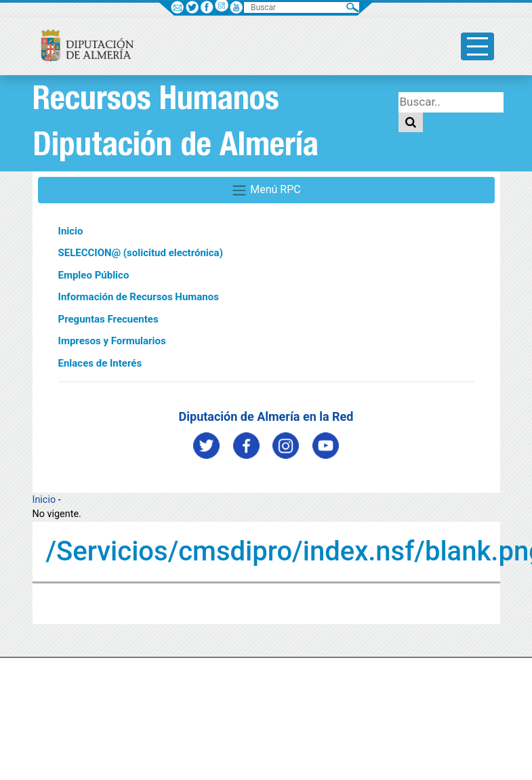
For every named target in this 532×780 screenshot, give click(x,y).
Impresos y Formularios (112, 341)
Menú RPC (266, 190)
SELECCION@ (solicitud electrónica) (141, 253)
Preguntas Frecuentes (108, 319)
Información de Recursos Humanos (139, 297)
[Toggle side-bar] (477, 46)
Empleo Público (94, 275)
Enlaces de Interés (100, 363)
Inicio (71, 231)
